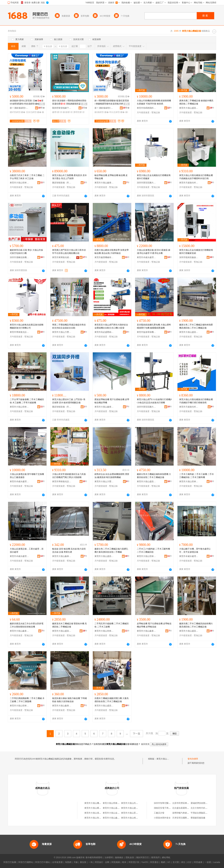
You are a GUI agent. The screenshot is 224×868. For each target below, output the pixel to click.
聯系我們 (155, 858)
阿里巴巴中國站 (43, 862)
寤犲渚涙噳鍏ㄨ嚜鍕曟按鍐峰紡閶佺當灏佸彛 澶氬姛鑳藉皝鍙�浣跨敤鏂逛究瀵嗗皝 (70, 102)
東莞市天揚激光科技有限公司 (189, 183)
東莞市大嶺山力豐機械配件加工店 (62, 332)
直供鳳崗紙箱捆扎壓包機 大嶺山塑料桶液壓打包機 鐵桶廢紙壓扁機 (154, 326)
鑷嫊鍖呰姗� (102, 112)
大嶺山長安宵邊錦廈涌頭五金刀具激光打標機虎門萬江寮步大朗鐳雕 (69, 476)
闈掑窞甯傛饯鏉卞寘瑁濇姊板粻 (62, 108)
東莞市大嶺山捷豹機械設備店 (135, 808)
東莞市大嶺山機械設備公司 (97, 803)
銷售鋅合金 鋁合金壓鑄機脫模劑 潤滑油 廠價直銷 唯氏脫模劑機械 (112, 476)
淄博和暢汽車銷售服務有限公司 (187, 813)
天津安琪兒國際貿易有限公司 (186, 818)
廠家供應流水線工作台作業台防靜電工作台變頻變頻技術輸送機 (27, 625)
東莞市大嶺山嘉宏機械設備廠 (116, 808)
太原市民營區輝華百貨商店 (185, 803)
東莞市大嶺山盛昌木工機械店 (189, 108)
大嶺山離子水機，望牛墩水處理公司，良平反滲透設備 (195, 550)
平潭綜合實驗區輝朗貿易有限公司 (206, 813)
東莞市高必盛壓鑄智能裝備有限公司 (104, 332)
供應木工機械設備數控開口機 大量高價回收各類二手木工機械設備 (112, 700)
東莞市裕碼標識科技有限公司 (146, 108)
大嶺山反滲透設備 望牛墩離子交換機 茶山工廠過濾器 (27, 476)
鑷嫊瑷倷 (68, 112)
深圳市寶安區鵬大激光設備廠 (146, 183)
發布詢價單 (193, 759)
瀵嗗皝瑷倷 (79, 112)
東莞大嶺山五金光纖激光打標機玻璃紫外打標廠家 (154, 177)
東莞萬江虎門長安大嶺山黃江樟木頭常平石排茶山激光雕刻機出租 (69, 252)
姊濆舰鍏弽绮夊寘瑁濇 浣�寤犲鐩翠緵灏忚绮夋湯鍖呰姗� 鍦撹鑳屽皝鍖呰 (27, 102)
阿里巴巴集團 (10, 862)
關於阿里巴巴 (143, 858)
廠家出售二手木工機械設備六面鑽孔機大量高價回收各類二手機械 (111, 550)
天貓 (76, 862)
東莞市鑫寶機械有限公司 (104, 257)
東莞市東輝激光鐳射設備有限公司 (62, 257)
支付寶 (176, 862)
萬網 (163, 862)
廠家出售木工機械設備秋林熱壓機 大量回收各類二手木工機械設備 (154, 476)
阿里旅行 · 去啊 (102, 862)
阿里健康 (198, 862)
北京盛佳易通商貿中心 (183, 808)
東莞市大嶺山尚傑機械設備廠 (135, 803)
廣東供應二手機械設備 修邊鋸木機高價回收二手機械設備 (196, 102)
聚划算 (83, 862)
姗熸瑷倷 (57, 112)
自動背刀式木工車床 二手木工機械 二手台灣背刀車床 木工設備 (27, 177)
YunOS (145, 862)
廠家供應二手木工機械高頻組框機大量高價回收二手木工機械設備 (196, 625)
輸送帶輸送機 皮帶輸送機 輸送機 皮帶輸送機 (111, 177)
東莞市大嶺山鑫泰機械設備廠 (104, 183)
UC (169, 862)
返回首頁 (145, 744)
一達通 (208, 862)
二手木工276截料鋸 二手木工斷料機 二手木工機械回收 (153, 550)
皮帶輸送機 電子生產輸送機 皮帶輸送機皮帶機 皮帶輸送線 (154, 625)
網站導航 (166, 858)
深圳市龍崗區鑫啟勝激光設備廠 (189, 257)
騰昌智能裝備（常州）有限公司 (62, 183)
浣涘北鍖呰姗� (34, 112)
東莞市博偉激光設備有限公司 (19, 332)
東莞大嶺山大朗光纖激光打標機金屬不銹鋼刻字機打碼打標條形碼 (196, 401)
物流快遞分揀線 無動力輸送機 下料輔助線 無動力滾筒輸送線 (69, 700)
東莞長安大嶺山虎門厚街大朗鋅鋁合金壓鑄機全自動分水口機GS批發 (111, 326)
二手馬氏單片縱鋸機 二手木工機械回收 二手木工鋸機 (112, 625)
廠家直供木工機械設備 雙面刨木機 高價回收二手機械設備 (69, 625)
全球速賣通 (57, 862)
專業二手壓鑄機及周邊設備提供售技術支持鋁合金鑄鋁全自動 (69, 326)
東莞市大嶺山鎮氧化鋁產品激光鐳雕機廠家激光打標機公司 (27, 326)
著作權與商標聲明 (94, 858)
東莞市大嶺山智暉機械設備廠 (98, 818)
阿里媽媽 (116, 862)
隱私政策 (130, 858)
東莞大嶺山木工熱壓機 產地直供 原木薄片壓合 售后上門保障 (69, 177)
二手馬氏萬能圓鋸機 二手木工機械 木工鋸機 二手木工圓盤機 (27, 700)
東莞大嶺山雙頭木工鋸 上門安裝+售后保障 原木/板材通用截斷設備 (69, 401)
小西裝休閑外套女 (162, 818)
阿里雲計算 (134, 862)
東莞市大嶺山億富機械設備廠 (98, 813)
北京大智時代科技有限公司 (203, 808)
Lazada (217, 862)
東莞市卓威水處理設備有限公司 (146, 257)
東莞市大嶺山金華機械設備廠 (116, 813)
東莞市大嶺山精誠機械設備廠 (135, 818)
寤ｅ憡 (42, 104)
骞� (42, 108)
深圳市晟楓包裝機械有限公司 (19, 257)
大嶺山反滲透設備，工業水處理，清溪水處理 (27, 550)
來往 (183, 862)
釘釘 (190, 862)
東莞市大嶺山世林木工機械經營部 (19, 183)
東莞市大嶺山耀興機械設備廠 (98, 808)
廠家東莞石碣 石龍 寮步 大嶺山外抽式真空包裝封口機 (26, 252)
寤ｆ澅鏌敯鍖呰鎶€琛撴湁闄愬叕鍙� (19, 108)
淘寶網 (68, 862)
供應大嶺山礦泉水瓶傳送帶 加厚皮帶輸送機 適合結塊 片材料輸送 (112, 252)
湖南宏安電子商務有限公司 (166, 808)
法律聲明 (109, 858)
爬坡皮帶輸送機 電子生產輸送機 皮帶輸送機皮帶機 (112, 401)
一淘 (90, 862)
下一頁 (136, 734)
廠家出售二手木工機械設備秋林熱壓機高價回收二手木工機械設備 (196, 326)
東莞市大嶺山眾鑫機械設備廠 (135, 813)
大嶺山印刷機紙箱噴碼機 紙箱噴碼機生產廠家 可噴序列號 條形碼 (154, 102)
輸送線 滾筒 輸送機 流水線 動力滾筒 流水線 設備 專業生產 (69, 550)
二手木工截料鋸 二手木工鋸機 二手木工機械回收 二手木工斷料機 (197, 476)
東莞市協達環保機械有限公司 (146, 332)
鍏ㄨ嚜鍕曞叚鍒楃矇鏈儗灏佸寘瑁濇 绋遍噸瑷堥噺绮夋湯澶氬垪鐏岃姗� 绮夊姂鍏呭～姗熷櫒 (112, 102)
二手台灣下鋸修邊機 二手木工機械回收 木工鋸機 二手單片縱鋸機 (27, 401)
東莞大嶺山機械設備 (166, 759)
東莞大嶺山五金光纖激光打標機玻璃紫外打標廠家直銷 (196, 252)
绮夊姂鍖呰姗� (117, 112)
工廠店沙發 (159, 813)
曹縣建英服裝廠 (198, 818)
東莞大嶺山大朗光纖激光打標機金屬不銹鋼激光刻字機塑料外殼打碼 (196, 177)
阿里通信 (154, 862)
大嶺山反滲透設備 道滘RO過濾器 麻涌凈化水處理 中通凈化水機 (154, 252)
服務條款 (119, 858)
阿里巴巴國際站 (26, 862)
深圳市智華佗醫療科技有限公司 (169, 803)
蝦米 (124, 862)
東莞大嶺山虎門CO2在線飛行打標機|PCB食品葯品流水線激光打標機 (154, 401)
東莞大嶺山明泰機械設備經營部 (117, 803)
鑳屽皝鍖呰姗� (17, 112)
